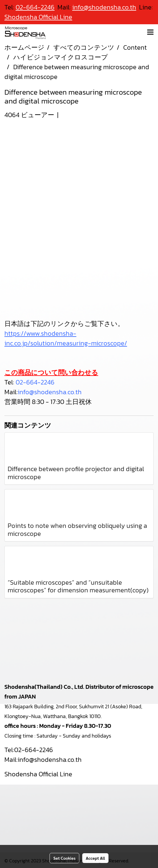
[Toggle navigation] (150, 33)
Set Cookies (64, 858)
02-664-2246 (35, 382)
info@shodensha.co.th (50, 392)
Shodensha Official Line (38, 17)
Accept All (95, 858)
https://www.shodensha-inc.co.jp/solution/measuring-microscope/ (66, 338)
